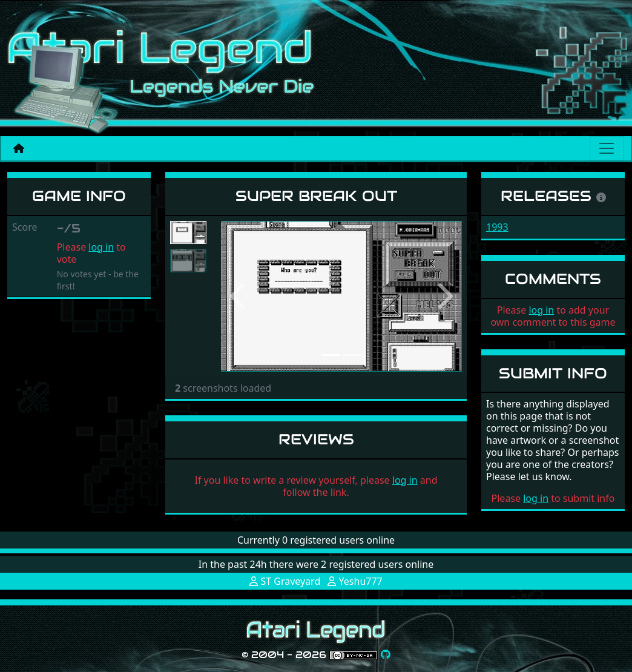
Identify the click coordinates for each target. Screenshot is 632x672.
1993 (497, 227)
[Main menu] (607, 148)
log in (101, 247)
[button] (239, 296)
